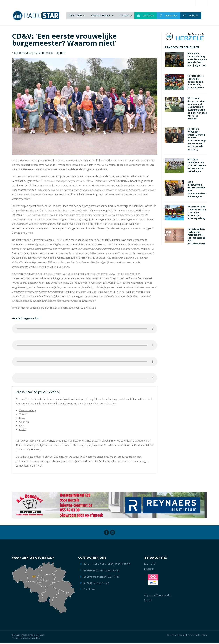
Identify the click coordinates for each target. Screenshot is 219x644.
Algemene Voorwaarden (158, 596)
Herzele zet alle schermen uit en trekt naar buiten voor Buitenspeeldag (197, 214)
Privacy (148, 601)
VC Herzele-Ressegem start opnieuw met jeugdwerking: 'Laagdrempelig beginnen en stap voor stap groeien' (197, 109)
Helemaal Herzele (101, 16)
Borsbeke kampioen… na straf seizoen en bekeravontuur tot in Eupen (197, 166)
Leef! (22, 427)
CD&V (22, 430)
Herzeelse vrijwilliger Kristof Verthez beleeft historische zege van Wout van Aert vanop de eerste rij (197, 140)
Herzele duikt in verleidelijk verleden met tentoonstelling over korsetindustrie (196, 237)
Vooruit (23, 415)
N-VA (22, 419)
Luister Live (169, 16)
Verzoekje (146, 16)
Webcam (191, 16)
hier (23, 309)
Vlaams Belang (28, 411)
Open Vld (24, 423)
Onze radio (76, 16)
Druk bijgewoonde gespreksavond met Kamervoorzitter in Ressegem (197, 190)
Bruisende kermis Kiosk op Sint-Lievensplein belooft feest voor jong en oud (197, 60)
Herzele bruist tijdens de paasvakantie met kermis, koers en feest (196, 83)
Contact (124, 16)
